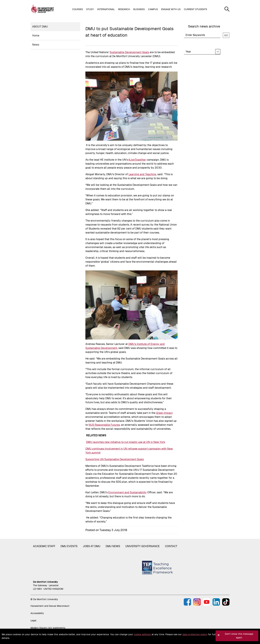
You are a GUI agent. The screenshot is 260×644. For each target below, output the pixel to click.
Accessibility (37, 613)
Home (36, 36)
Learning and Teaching (142, 174)
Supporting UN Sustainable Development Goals (115, 459)
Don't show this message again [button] (239, 636)
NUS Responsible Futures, (104, 425)
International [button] (106, 9)
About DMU (40, 27)
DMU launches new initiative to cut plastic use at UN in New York (126, 442)
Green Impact (164, 413)
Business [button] (139, 9)
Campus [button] (153, 9)
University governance (143, 546)
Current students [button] (195, 9)
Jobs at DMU (92, 546)
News (36, 45)
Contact (171, 546)
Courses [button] (78, 9)
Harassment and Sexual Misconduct (50, 606)
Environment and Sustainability (127, 492)
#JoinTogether (137, 160)
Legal (33, 620)
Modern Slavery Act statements (48, 628)
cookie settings (142, 634)
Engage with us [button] (171, 9)
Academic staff (44, 546)
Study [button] (90, 9)
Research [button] (124, 9)
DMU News (113, 546)
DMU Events (69, 546)
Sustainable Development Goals (129, 52)
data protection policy (195, 634)
